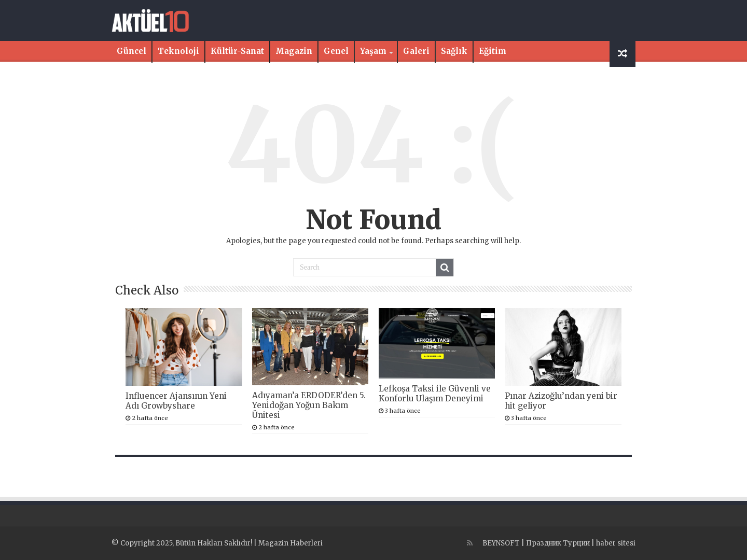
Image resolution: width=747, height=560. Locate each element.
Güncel (132, 51)
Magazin (294, 51)
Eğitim (493, 51)
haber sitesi (616, 543)
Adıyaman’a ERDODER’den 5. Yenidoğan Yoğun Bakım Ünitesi (309, 405)
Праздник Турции (558, 543)
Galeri (416, 51)
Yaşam (373, 51)
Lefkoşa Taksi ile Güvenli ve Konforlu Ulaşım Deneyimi (435, 394)
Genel (336, 51)
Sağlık (454, 51)
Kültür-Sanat (237, 51)
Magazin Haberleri (290, 543)
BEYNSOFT (501, 543)
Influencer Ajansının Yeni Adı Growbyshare (176, 401)
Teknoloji (178, 51)
